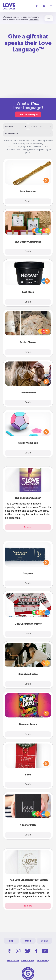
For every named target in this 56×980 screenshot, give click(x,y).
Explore (28, 527)
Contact (45, 941)
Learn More (34, 20)
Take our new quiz (28, 114)
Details (28, 201)
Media (28, 941)
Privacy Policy (28, 960)
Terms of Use (13, 960)
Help (11, 941)
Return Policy (43, 960)
